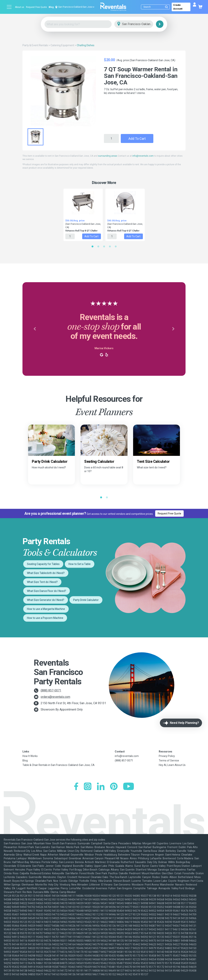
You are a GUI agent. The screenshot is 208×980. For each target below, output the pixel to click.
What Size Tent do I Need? (42, 582)
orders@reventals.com (55, 697)
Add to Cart (137, 139)
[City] (139, 24)
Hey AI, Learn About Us (172, 765)
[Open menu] (9, 7)
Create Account (178, 7)
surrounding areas (108, 156)
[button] (35, 329)
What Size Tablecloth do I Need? (46, 573)
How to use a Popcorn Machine (45, 618)
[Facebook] (76, 787)
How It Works (30, 756)
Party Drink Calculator (86, 600)
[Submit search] (166, 7)
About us (20, 7)
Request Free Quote (36, 7)
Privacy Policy (167, 756)
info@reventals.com (143, 156)
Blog (51, 7)
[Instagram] (88, 787)
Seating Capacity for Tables (43, 564)
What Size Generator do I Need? (46, 600)
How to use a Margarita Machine (46, 609)
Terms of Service (169, 760)
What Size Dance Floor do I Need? (47, 591)
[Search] (156, 7)
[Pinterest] (114, 787)
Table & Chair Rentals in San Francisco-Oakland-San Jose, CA (59, 765)
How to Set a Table (80, 564)
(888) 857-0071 (51, 690)
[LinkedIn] (101, 787)
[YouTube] (129, 787)
